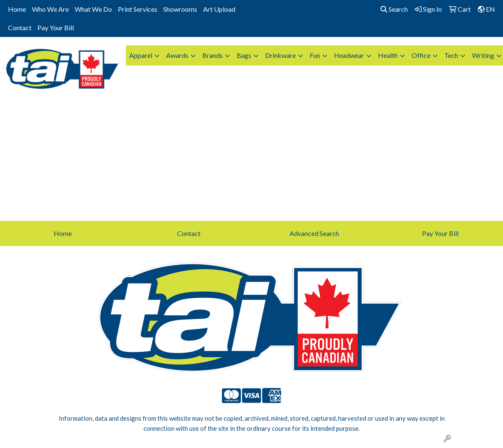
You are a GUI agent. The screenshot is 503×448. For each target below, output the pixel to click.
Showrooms (180, 9)
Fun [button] (315, 55)
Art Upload (219, 9)
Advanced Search (314, 233)
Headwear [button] (349, 55)
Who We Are (50, 9)
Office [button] (421, 55)
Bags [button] (244, 55)
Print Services (138, 9)
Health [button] (388, 55)
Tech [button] (451, 55)
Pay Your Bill (56, 28)
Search (394, 9)
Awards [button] (177, 55)
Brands (212, 55)
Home (17, 9)
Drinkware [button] (280, 55)
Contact (20, 28)
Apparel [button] (141, 55)
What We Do (93, 9)
